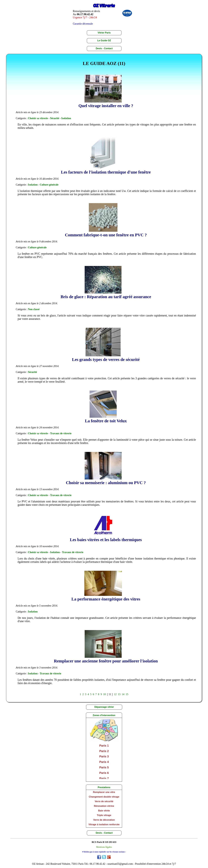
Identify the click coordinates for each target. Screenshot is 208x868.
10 (104, 694)
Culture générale (49, 185)
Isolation (66, 118)
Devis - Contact (104, 48)
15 (127, 694)
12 (115, 694)
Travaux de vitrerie (61, 433)
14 (123, 694)
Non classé (34, 309)
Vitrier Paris (104, 33)
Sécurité (55, 118)
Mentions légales (104, 847)
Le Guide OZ (104, 40)
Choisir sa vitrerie (38, 118)
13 (119, 694)
